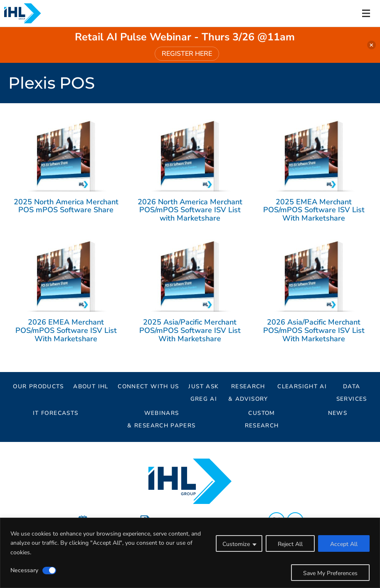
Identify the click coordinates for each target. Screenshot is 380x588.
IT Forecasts (56, 413)
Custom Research (262, 414)
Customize (236, 544)
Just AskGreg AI (204, 388)
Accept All (344, 544)
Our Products (38, 386)
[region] (190, 553)
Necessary (24, 570)
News (338, 413)
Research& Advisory (248, 388)
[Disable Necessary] (49, 571)
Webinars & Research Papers (161, 414)
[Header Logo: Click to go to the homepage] (29, 13)
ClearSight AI (302, 386)
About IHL (91, 386)
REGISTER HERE (187, 54)
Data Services (352, 388)
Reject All (290, 544)
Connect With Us (148, 386)
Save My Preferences (330, 573)
